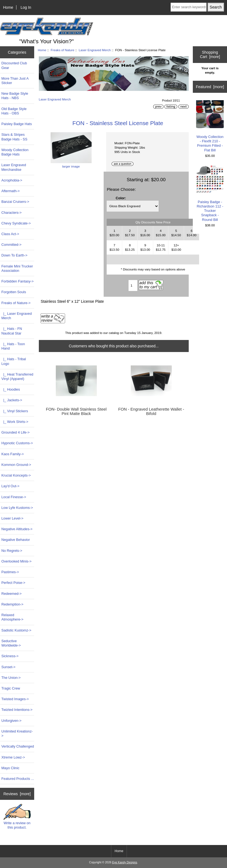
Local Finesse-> (14, 497)
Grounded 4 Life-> (15, 432)
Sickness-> (10, 656)
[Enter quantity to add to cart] (133, 286)
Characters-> (11, 213)
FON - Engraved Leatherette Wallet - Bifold (151, 411)
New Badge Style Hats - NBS (15, 96)
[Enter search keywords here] (189, 7)
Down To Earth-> (14, 255)
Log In (26, 7)
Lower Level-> (12, 518)
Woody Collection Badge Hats (15, 152)
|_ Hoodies (11, 389)
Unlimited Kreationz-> (17, 733)
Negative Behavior (16, 540)
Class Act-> (10, 234)
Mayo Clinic (10, 768)
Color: (121, 198)
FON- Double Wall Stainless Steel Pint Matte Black (76, 411)
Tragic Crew (11, 688)
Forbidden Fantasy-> (18, 281)
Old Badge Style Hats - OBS (14, 111)
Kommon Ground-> (16, 465)
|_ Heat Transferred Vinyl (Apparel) (17, 377)
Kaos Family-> (13, 454)
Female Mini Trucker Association (17, 268)
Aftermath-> (11, 191)
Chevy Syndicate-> (16, 223)
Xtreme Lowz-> (13, 757)
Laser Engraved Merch (95, 50)
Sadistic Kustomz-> (16, 630)
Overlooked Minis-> (16, 561)
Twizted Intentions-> (17, 710)
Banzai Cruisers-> (15, 202)
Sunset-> (8, 667)
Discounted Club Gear (14, 65)
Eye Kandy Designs (125, 862)
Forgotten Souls (14, 292)
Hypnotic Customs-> (17, 443)
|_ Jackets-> (12, 400)
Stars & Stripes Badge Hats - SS (14, 137)
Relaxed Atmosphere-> (12, 617)
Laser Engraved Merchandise (14, 167)
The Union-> (11, 678)
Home (8, 7)
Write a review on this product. (17, 817)
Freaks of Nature (62, 50)
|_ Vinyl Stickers (15, 411)
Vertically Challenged (18, 746)
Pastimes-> (10, 572)
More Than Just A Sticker (15, 81)
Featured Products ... (18, 779)
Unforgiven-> (11, 721)
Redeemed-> (11, 594)
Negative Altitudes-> (17, 529)
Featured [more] (210, 87)
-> (16, 303)
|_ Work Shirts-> (15, 422)
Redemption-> (12, 604)
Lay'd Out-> (10, 486)
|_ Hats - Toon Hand (13, 346)
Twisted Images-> (15, 699)
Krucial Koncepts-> (16, 475)
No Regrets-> (12, 551)
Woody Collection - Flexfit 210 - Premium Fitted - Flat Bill (210, 126)
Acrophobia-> (12, 180)
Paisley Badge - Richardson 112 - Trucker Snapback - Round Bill (210, 194)
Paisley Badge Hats (17, 124)
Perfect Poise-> (13, 583)
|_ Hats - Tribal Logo (14, 361)
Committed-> (11, 245)
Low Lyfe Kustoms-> (17, 508)
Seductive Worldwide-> (11, 643)
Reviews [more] (17, 794)
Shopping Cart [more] (210, 54)
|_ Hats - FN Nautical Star (12, 331)
